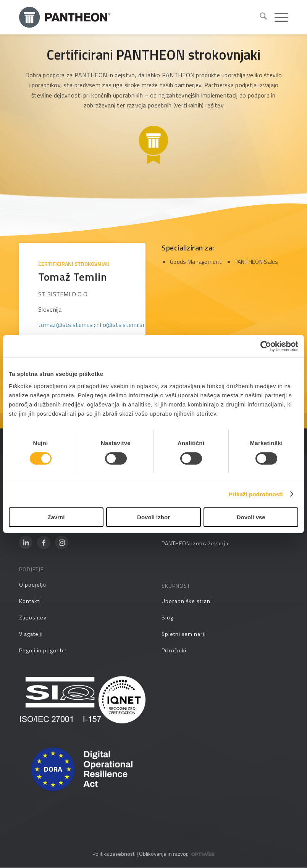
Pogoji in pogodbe (43, 650)
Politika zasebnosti (114, 854)
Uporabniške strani (187, 601)
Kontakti (30, 601)
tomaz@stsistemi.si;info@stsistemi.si (91, 325)
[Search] (259, 17)
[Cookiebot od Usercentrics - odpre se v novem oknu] (265, 346)
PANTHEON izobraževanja (195, 543)
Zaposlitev (33, 617)
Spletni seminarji (184, 634)
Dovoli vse (251, 517)
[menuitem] (259, 17)
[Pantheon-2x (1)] (136, 17)
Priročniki (174, 650)
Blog (167, 617)
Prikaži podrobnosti (256, 494)
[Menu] (277, 17)
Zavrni (56, 517)
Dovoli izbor (153, 517)
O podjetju (33, 584)
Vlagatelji (31, 634)
